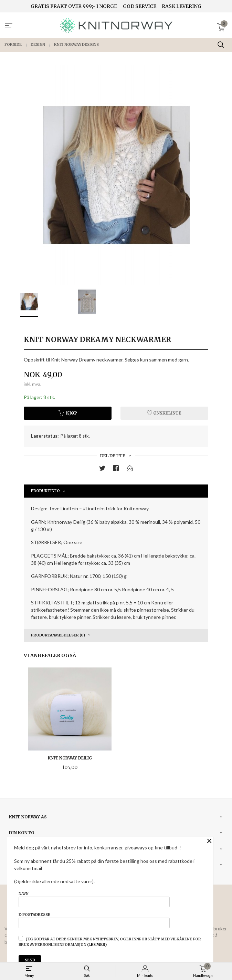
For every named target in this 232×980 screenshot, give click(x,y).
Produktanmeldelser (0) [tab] (58, 635)
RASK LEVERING (182, 6)
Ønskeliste (164, 413)
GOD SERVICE (140, 6)
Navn (94, 899)
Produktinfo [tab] (45, 491)
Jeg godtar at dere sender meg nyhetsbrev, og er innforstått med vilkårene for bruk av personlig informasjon (110, 941)
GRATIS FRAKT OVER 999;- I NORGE (74, 6)
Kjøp (68, 413)
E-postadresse (94, 920)
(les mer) (97, 945)
